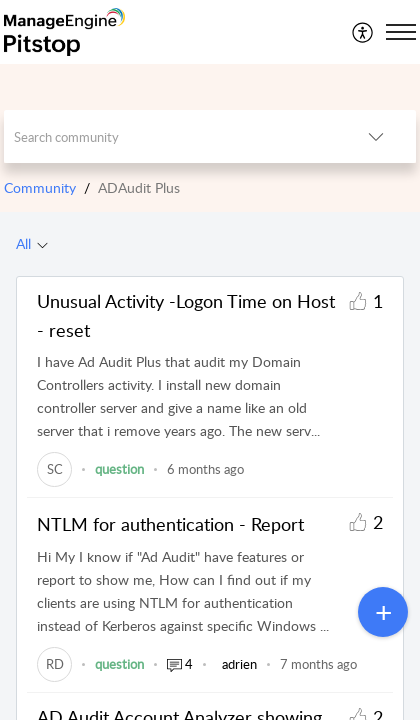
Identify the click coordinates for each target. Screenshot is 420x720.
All (23, 243)
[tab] (32, 244)
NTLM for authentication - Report (170, 524)
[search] (170, 136)
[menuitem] (363, 32)
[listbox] (376, 136)
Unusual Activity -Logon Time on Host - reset (186, 315)
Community (40, 187)
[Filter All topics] (42, 244)
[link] (54, 469)
